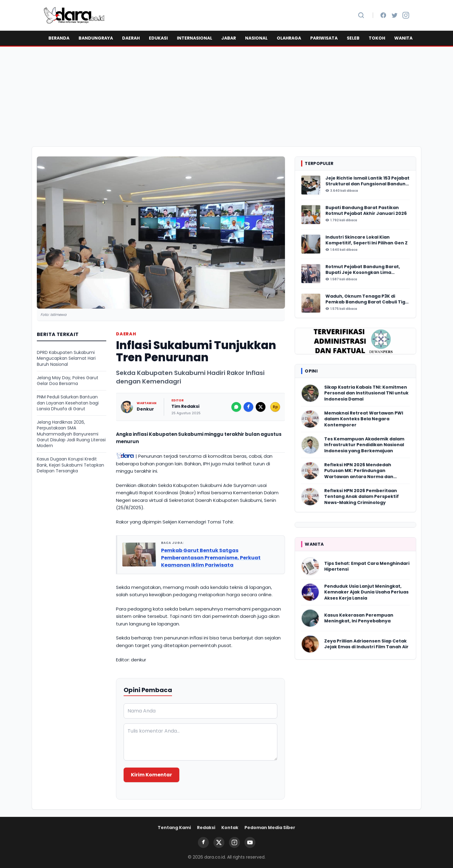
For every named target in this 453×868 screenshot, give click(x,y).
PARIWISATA (324, 38)
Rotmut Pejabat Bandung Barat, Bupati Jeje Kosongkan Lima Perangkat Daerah (363, 270)
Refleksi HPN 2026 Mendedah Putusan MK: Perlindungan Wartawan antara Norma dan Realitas (359, 471)
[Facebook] (383, 15)
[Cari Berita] (361, 15)
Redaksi (206, 828)
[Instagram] (406, 15)
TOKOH (377, 38)
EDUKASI (158, 38)
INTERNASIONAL (195, 38)
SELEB (353, 38)
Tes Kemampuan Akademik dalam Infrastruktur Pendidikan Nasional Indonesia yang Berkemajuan (364, 445)
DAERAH (131, 38)
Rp (275, 407)
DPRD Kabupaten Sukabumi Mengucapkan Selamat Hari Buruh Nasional (66, 359)
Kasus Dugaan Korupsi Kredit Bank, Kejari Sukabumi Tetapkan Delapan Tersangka (70, 465)
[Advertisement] (226, 96)
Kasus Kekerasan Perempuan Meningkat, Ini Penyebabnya (359, 618)
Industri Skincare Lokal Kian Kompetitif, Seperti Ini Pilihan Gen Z (367, 240)
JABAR (229, 38)
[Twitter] (395, 15)
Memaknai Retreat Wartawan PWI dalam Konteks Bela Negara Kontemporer (364, 419)
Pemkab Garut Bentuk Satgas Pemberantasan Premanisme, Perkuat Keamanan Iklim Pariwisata (211, 558)
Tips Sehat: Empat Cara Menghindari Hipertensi (367, 566)
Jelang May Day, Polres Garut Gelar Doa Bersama (68, 381)
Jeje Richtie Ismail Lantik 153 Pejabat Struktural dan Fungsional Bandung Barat (367, 181)
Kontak (230, 828)
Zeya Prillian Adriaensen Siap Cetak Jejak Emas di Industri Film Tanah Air (366, 644)
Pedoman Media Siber (270, 828)
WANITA (403, 38)
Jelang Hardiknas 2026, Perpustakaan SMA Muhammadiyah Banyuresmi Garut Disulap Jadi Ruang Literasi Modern (71, 434)
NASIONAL (256, 38)
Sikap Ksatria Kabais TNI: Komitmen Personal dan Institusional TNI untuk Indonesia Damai (366, 393)
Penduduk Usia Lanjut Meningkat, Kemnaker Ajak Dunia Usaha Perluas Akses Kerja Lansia (366, 592)
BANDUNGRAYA (96, 38)
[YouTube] (250, 842)
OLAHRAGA (289, 38)
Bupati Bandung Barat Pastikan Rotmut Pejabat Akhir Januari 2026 (366, 211)
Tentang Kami (174, 828)
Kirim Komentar (151, 775)
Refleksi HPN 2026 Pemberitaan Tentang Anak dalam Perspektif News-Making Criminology (362, 497)
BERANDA (59, 38)
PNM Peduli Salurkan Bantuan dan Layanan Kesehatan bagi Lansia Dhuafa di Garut (68, 403)
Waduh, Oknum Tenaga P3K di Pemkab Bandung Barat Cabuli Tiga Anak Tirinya (367, 299)
